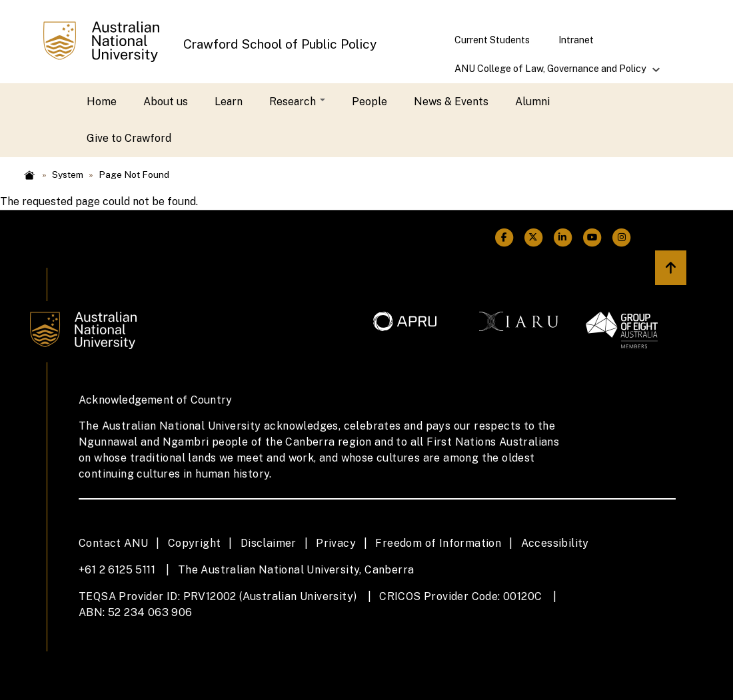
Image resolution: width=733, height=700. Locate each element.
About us (166, 102)
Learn (229, 102)
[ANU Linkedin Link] (562, 237)
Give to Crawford (129, 138)
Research (297, 102)
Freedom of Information (438, 543)
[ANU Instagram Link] (622, 237)
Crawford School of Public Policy (280, 44)
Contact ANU (113, 543)
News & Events (451, 102)
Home (102, 102)
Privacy (336, 543)
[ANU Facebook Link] (504, 237)
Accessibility (555, 543)
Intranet (576, 40)
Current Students (492, 40)
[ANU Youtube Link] (592, 237)
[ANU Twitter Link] (533, 237)
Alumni (532, 102)
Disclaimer (269, 543)
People (369, 102)
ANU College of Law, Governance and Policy (551, 73)
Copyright (195, 543)
